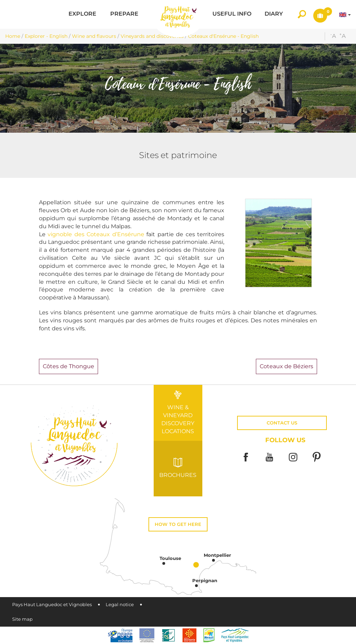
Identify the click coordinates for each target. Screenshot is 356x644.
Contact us (282, 423)
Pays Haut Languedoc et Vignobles (52, 605)
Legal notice (120, 605)
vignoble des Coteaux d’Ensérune (96, 234)
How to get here (178, 524)
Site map (22, 619)
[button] (82, 14)
